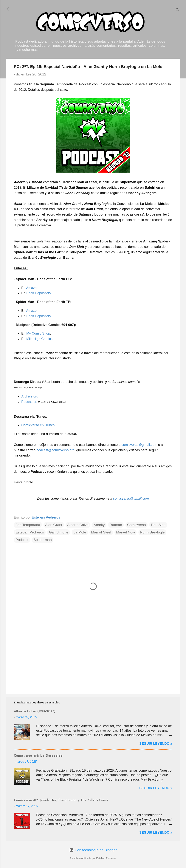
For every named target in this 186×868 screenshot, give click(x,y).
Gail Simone (59, 532)
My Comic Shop (38, 333)
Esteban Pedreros (30, 532)
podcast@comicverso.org (55, 450)
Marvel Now (125, 532)
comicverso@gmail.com (139, 445)
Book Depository (39, 293)
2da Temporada (28, 525)
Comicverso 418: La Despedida (38, 756)
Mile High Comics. (40, 339)
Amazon (32, 288)
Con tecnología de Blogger (93, 850)
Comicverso (137, 525)
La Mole (80, 532)
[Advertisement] (93, 659)
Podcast (22, 540)
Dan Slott (158, 525)
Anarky (99, 525)
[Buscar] (177, 10)
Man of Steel (101, 532)
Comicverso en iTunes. (38, 425)
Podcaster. (29, 402)
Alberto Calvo (78, 525)
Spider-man (43, 540)
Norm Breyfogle (152, 532)
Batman (116, 525)
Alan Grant (54, 525)
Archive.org (30, 396)
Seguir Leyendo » (156, 744)
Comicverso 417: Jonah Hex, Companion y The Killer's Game (61, 800)
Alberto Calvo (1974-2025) (35, 711)
